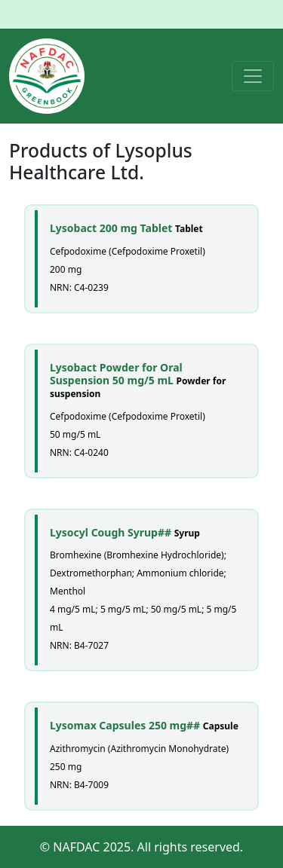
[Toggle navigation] (253, 76)
